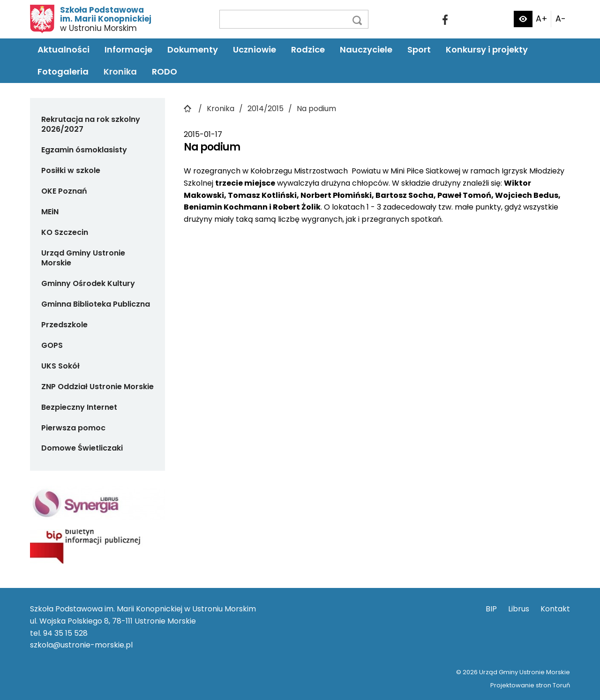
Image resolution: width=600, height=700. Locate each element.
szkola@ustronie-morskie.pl (81, 645)
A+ (542, 19)
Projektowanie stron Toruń (530, 685)
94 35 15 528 (65, 633)
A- (561, 19)
